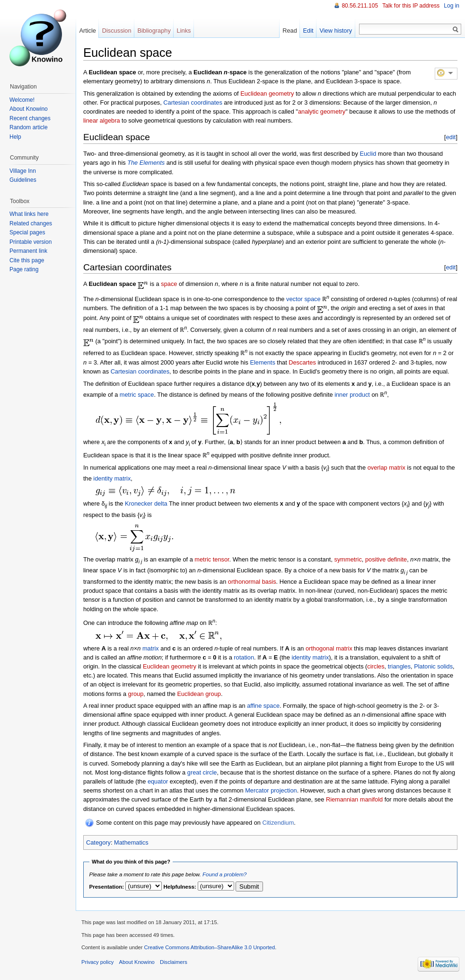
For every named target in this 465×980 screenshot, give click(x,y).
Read (290, 31)
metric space (137, 395)
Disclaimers (174, 962)
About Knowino (29, 109)
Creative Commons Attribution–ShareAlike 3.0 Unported (209, 947)
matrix (151, 648)
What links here (29, 214)
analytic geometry (322, 111)
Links (184, 31)
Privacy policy (97, 962)
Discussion (117, 31)
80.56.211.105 (360, 6)
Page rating (24, 269)
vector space (303, 299)
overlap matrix (386, 468)
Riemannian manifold (354, 799)
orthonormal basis (252, 582)
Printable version (31, 242)
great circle (202, 772)
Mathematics (131, 842)
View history (336, 31)
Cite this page (27, 260)
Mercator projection (271, 790)
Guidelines (23, 180)
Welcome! (22, 100)
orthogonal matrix (329, 648)
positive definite (386, 559)
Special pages (27, 232)
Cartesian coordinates (193, 102)
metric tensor (212, 559)
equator (158, 781)
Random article (29, 127)
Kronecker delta (146, 503)
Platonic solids (433, 666)
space (169, 284)
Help (15, 137)
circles (376, 666)
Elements (262, 362)
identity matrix (112, 478)
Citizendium (278, 823)
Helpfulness (179, 887)
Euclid (368, 154)
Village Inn (23, 171)
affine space (263, 706)
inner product (352, 395)
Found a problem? (224, 874)
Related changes (31, 223)
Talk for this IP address (411, 6)
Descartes (302, 362)
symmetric (348, 559)
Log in (452, 6)
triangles (399, 666)
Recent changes (30, 118)
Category (98, 842)
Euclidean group (199, 694)
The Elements (146, 163)
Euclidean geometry (267, 94)
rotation (244, 657)
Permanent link (28, 251)
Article (88, 31)
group (136, 694)
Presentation (106, 887)
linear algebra (102, 120)
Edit (308, 31)
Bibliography (154, 31)
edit (451, 137)
